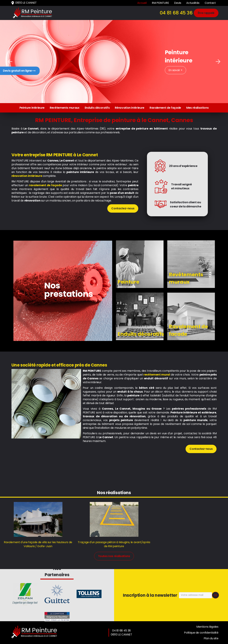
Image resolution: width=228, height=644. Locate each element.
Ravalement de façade (165, 108)
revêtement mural (157, 375)
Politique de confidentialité (201, 633)
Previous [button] (10, 62)
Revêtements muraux (65, 108)
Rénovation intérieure (130, 108)
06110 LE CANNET (24, 3)
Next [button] (218, 62)
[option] (114, 62)
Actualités (193, 3)
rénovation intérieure (27, 176)
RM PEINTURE (160, 3)
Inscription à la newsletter (150, 595)
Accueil (142, 3)
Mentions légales (207, 627)
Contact (210, 3)
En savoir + (175, 70)
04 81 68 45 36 (176, 13)
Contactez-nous (123, 208)
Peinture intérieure (32, 108)
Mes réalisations (197, 108)
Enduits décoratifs (97, 108)
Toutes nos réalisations (114, 556)
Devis (178, 3)
